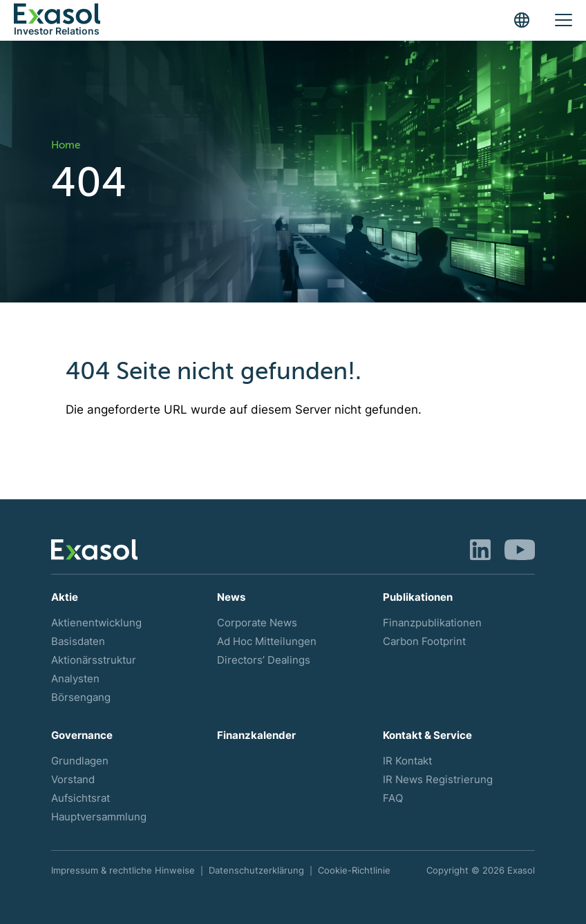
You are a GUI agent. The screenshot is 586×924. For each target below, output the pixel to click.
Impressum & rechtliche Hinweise (123, 870)
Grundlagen (80, 761)
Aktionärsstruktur (94, 660)
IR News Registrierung (438, 780)
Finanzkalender (256, 735)
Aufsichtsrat (81, 798)
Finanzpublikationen (432, 623)
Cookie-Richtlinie (354, 870)
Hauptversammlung (99, 817)
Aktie (65, 597)
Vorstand (73, 780)
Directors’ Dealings (264, 660)
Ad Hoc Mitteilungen (267, 642)
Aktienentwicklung (96, 623)
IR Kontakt (407, 761)
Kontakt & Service (427, 735)
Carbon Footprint (424, 642)
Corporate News (257, 623)
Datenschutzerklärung (256, 870)
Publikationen (418, 597)
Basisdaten (78, 642)
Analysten (75, 679)
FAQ (393, 798)
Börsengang (81, 697)
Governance (82, 735)
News (231, 597)
